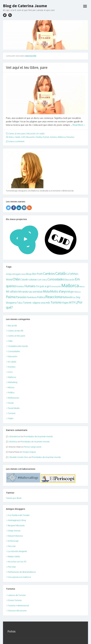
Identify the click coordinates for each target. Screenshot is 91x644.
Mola (46, 291)
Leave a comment (15, 141)
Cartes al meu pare (17, 134)
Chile (16, 279)
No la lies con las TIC (17, 562)
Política (41, 297)
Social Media (14, 408)
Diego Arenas (14, 531)
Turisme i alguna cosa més (37, 303)
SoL (74, 297)
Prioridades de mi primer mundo (38, 436)
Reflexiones (14, 398)
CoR (23, 137)
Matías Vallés (14, 556)
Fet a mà (12, 546)
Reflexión (68, 297)
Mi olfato (12, 291)
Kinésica (13, 442)
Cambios (49, 274)
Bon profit (12, 326)
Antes (11, 137)
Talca (20, 303)
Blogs (29, 274)
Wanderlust (15, 436)
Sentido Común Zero (19, 457)
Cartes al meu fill (16, 331)
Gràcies (53, 137)
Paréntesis (32, 297)
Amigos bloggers (14, 274)
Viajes (65, 303)
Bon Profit (37, 274)
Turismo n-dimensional (18, 605)
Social (11, 403)
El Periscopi (13, 541)
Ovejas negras (29, 452)
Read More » (79, 125)
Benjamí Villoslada (16, 525)
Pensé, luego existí (33, 447)
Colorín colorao (29, 280)
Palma (11, 297)
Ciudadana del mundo (18, 346)
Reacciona (54, 297)
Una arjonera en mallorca (19, 577)
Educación (31, 134)
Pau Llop (12, 567)
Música (78, 292)
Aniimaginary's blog (17, 520)
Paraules (70, 137)
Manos (82, 286)
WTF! (72, 302)
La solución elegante (18, 551)
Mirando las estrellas (30, 292)
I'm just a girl (43, 286)
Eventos (20, 286)
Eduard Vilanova (15, 536)
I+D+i (10, 372)
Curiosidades (56, 279)
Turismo (56, 302)
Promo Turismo (15, 600)
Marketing (13, 382)
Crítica (44, 280)
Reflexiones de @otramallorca (22, 572)
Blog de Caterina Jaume (25, 6)
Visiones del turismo (17, 611)
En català (40, 134)
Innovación (56, 286)
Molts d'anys (59, 291)
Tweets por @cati (14, 498)
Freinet (46, 137)
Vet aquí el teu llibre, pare (27, 67)
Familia (39, 137)
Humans (30, 286)
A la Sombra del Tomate (19, 515)
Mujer (71, 292)
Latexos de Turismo (17, 595)
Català (17, 137)
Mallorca (62, 137)
